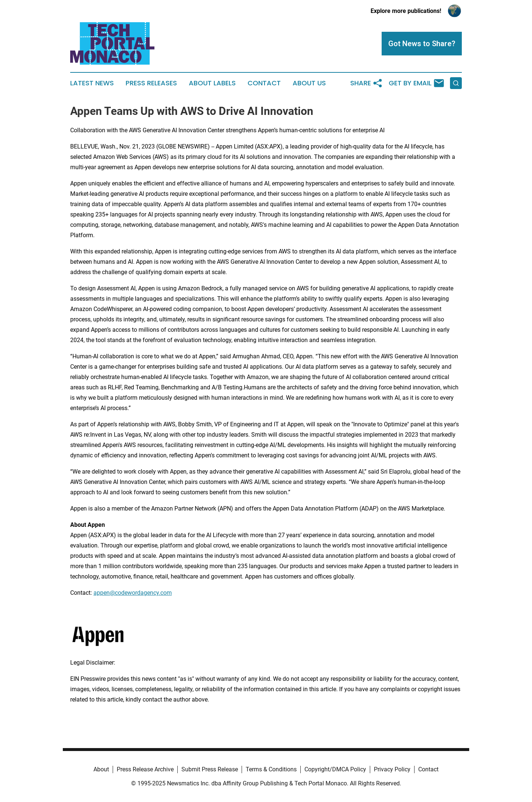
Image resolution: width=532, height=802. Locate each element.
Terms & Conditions (271, 769)
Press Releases (151, 83)
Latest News (92, 83)
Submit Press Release (210, 769)
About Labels (212, 83)
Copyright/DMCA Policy (335, 769)
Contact (264, 83)
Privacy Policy (392, 769)
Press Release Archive (145, 769)
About (101, 769)
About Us (309, 83)
